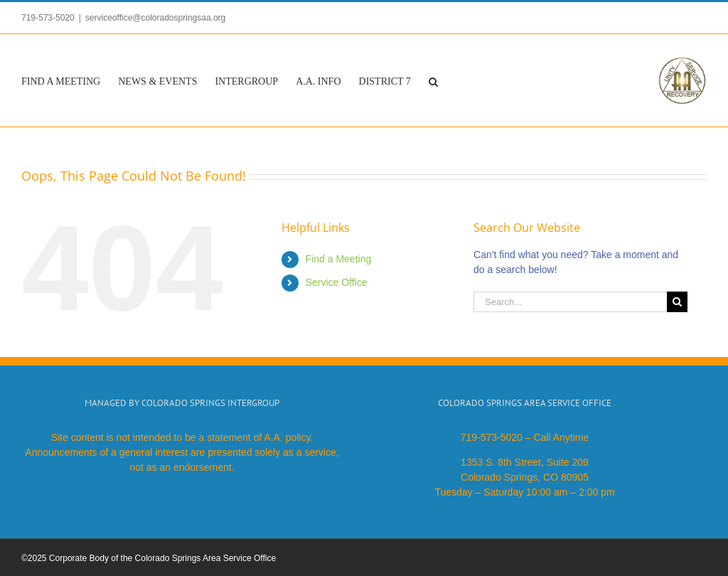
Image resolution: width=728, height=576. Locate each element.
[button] (433, 80)
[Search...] (570, 302)
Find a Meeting (339, 259)
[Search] (677, 302)
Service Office (337, 282)
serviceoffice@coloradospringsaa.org (155, 18)
